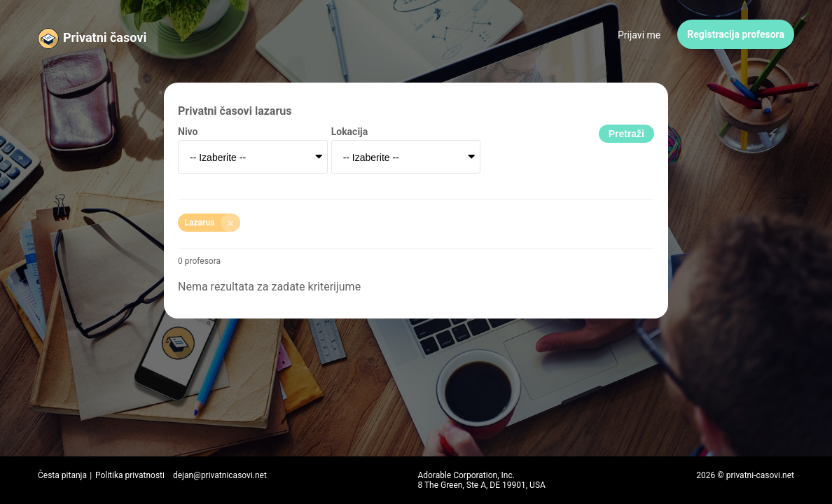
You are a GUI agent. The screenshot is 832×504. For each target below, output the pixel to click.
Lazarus (213, 223)
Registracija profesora (736, 34)
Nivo (188, 132)
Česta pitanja (62, 475)
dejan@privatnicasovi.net (220, 475)
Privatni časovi (105, 37)
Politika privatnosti (130, 475)
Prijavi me (639, 35)
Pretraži (626, 134)
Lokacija (350, 132)
